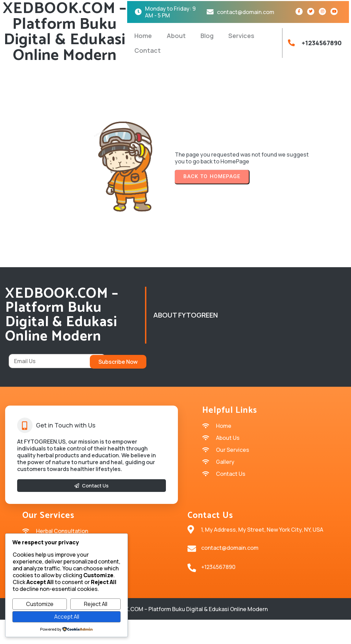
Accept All (67, 617)
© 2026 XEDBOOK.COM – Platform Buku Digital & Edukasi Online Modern (176, 634)
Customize (40, 604)
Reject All (96, 604)
